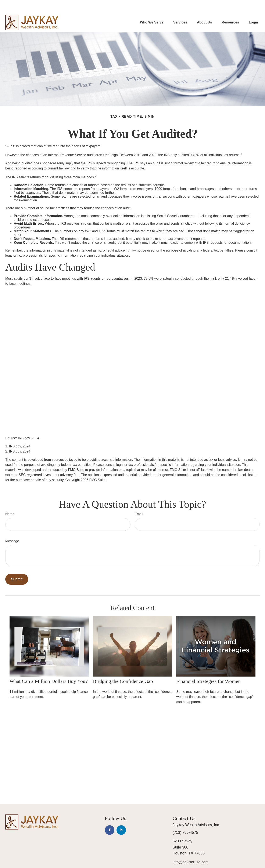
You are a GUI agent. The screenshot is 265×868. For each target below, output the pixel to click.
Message (12, 528)
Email (139, 501)
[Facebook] (110, 817)
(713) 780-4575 (185, 820)
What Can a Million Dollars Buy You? (49, 669)
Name (10, 501)
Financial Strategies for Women (208, 669)
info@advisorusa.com (191, 849)
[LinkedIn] (121, 817)
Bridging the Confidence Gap (123, 669)
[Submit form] (17, 567)
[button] (152, 10)
